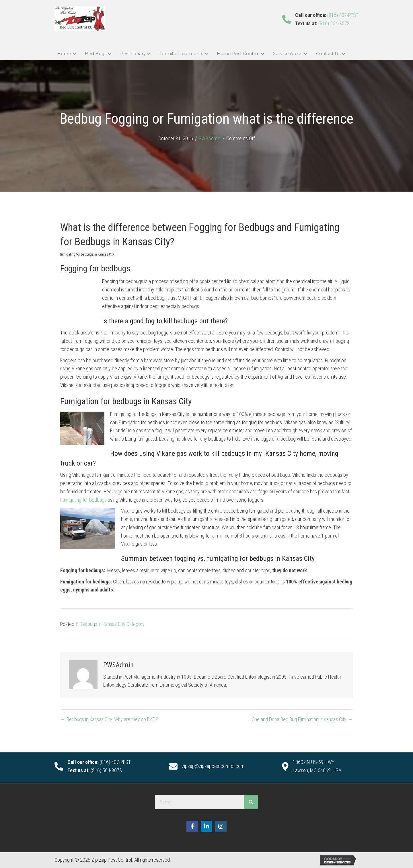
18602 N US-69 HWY (314, 762)
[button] (74, 54)
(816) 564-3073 (334, 23)
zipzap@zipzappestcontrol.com (213, 766)
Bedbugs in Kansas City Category (112, 624)
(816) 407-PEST (343, 15)
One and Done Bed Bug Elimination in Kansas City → (302, 719)
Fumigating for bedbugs (83, 500)
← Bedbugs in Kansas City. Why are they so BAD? (109, 719)
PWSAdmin (210, 138)
